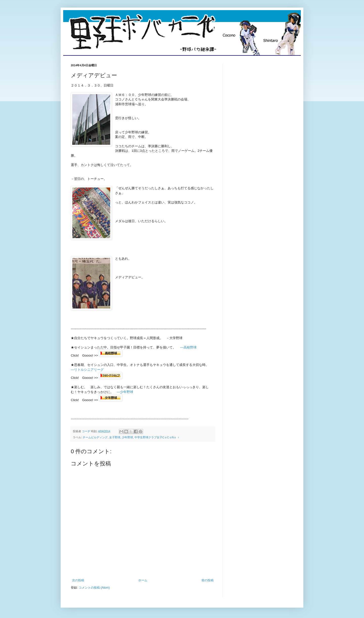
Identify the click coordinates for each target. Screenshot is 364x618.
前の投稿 (208, 580)
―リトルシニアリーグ (87, 370)
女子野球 (115, 437)
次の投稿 (78, 580)
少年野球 (127, 437)
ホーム (143, 580)
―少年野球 (125, 392)
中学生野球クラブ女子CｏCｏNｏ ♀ (157, 437)
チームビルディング (95, 437)
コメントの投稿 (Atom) (94, 588)
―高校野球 (188, 347)
